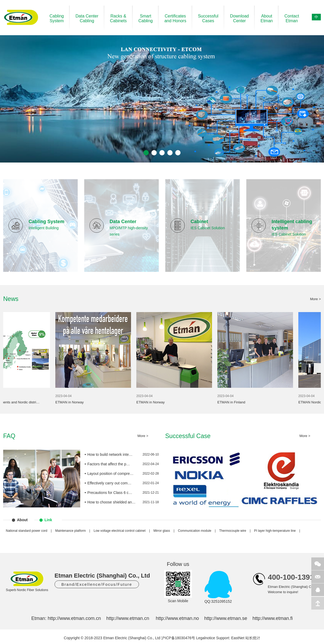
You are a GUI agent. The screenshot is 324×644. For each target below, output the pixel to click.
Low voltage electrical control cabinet (120, 531)
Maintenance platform (71, 531)
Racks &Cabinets (118, 18)
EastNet (238, 638)
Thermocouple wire (233, 531)
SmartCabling (146, 18)
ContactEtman (292, 18)
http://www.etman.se (226, 618)
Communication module (195, 531)
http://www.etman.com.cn (74, 618)
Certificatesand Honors (175, 18)
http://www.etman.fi (273, 618)
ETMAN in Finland (236, 402)
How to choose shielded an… (111, 502)
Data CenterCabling (87, 18)
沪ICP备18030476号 (178, 638)
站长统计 (253, 638)
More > (315, 299)
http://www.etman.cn (128, 618)
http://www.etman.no (177, 618)
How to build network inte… (110, 454)
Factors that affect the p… (109, 464)
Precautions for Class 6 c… (110, 493)
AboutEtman (267, 18)
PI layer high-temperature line (275, 531)
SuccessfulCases (208, 18)
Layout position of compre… (110, 474)
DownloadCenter (239, 18)
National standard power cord (27, 531)
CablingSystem (57, 18)
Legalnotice (206, 638)
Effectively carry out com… (109, 483)
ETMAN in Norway (74, 402)
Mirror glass (162, 531)
